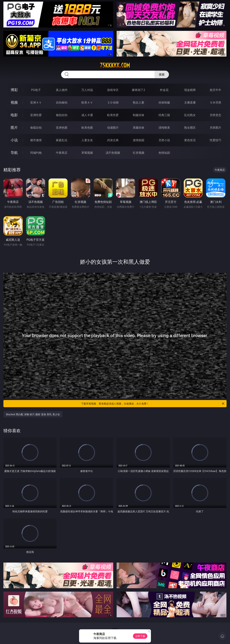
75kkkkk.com (115, 65)
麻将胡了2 (138, 90)
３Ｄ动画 (113, 102)
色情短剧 (164, 153)
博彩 (14, 90)
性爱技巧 (215, 140)
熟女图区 (190, 128)
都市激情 (36, 140)
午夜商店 (62, 153)
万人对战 (87, 90)
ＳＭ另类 (215, 102)
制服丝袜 (139, 115)
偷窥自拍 (36, 128)
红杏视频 (139, 153)
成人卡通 (87, 115)
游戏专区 (113, 90)
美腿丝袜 (139, 128)
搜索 (162, 74)
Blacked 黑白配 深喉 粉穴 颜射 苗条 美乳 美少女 (33, 414)
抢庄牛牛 (215, 90)
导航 (14, 153)
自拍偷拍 (62, 102)
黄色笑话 (190, 140)
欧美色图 (87, 128)
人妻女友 (87, 140)
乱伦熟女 (190, 115)
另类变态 (215, 115)
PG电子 (36, 90)
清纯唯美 (164, 128)
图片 (14, 127)
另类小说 (164, 140)
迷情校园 (139, 140)
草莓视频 (87, 153)
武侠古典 (113, 140)
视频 (14, 102)
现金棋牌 (190, 90)
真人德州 (62, 90)
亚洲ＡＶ (36, 102)
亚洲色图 (62, 128)
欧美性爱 (113, 115)
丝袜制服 (164, 102)
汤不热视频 (113, 153)
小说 (14, 140)
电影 (14, 115)
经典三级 (164, 115)
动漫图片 (113, 128)
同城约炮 (36, 153)
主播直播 (190, 102)
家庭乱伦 (62, 140)
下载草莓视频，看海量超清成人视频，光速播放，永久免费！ (153, 404)
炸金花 (164, 90)
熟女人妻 (139, 102)
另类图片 (215, 128)
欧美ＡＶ (87, 102)
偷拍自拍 (62, 115)
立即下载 (140, 636)
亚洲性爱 (36, 115)
